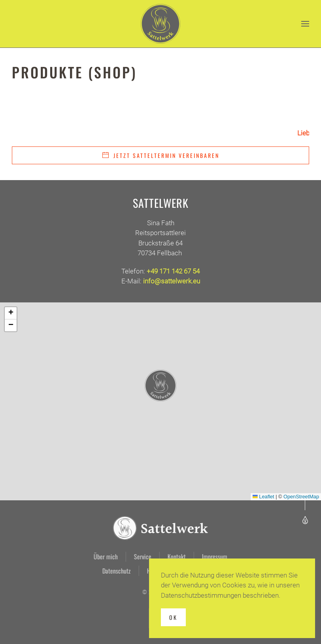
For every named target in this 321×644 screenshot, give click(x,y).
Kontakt (176, 557)
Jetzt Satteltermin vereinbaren (160, 155)
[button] (305, 24)
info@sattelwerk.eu (172, 281)
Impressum (214, 557)
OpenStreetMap (301, 497)
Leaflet (263, 497)
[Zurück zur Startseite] (160, 24)
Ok (173, 617)
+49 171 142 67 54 (173, 271)
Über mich (105, 557)
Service (142, 557)
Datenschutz (115, 571)
